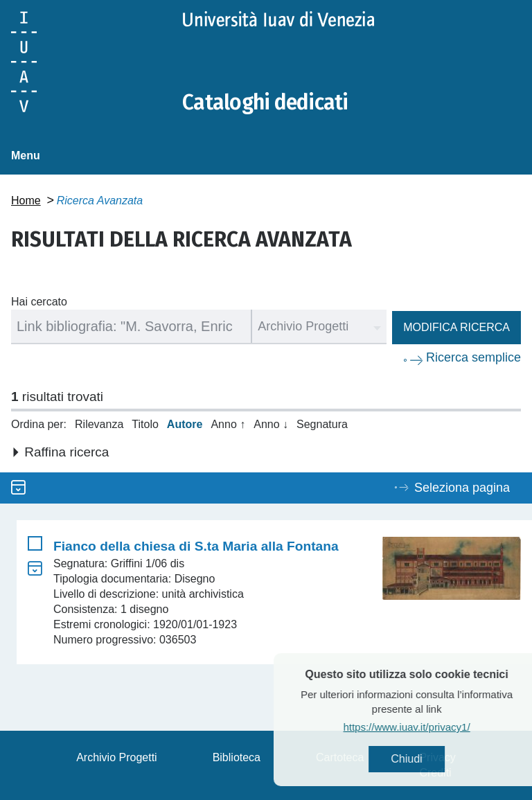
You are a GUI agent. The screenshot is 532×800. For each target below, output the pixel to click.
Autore (185, 424)
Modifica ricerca (456, 327)
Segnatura (322, 424)
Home (26, 201)
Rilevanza (99, 424)
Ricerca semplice (473, 357)
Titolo (145, 424)
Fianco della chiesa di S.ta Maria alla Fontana (196, 546)
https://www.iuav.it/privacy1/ (432, 727)
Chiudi (432, 759)
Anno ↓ (271, 424)
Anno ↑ (228, 424)
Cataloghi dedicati (265, 103)
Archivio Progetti (117, 757)
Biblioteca (237, 757)
